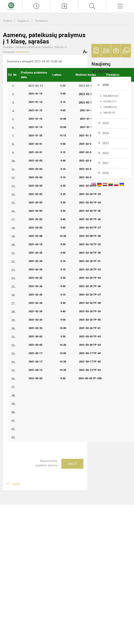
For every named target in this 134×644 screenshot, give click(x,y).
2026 (106, 85)
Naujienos (24, 21)
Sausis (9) (109, 113)
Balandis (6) (111, 96)
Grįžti (16, 484)
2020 (106, 173)
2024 (106, 133)
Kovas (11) (110, 101)
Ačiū (72, 464)
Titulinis (8, 21)
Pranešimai (41, 21)
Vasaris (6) (110, 107)
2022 (106, 153)
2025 (106, 123)
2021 (106, 163)
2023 (106, 143)
